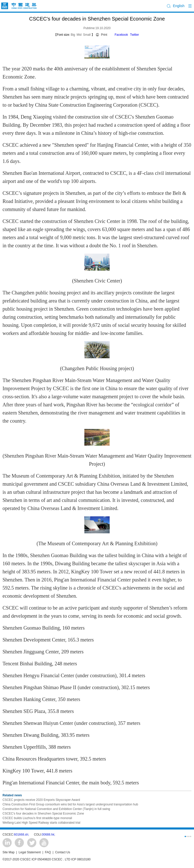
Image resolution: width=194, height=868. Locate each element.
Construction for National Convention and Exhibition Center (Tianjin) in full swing (56, 809)
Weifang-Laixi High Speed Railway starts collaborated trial (41, 823)
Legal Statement (30, 852)
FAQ (48, 852)
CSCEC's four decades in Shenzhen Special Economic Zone (43, 814)
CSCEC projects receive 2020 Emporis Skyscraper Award (41, 800)
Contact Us (63, 852)
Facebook (121, 35)
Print (104, 35)
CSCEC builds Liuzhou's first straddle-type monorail (37, 818)
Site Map (8, 852)
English (179, 6)
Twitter (135, 35)
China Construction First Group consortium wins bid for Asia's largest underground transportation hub (70, 804)
